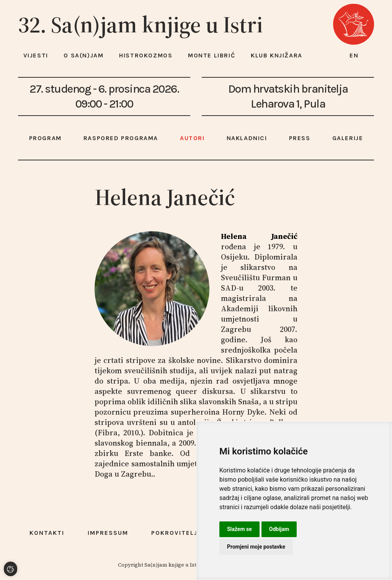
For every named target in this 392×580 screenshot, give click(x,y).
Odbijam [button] (279, 529)
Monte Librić (212, 55)
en (354, 55)
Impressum (108, 533)
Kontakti (47, 533)
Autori (192, 138)
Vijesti (36, 55)
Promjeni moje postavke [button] (256, 547)
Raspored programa (121, 138)
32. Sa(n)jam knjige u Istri (140, 25)
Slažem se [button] (239, 529)
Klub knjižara (277, 55)
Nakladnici (247, 138)
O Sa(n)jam (83, 55)
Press (300, 138)
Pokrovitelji (176, 533)
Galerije (348, 138)
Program (45, 138)
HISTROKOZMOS (146, 55)
